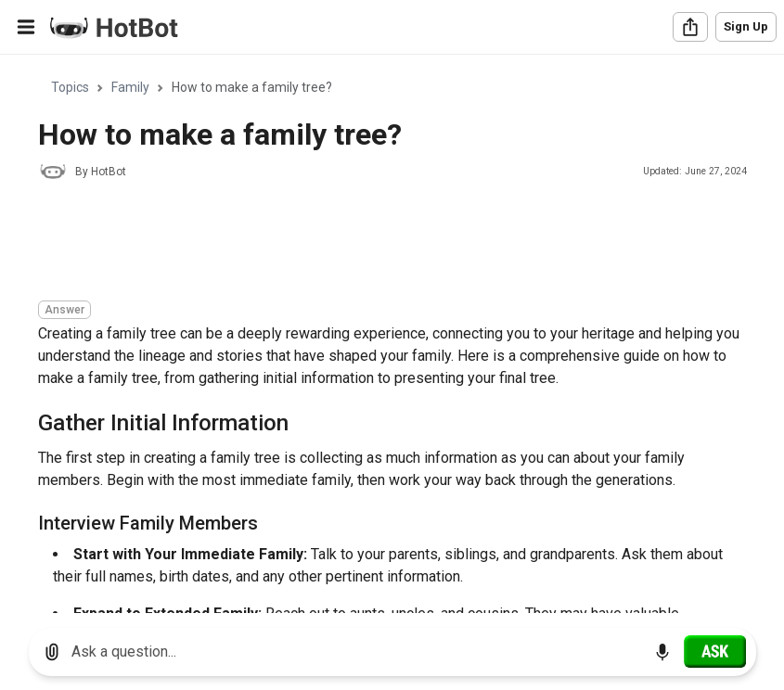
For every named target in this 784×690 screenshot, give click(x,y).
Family (130, 87)
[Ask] (715, 651)
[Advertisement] (376, 243)
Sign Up (746, 26)
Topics (70, 87)
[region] (392, 334)
